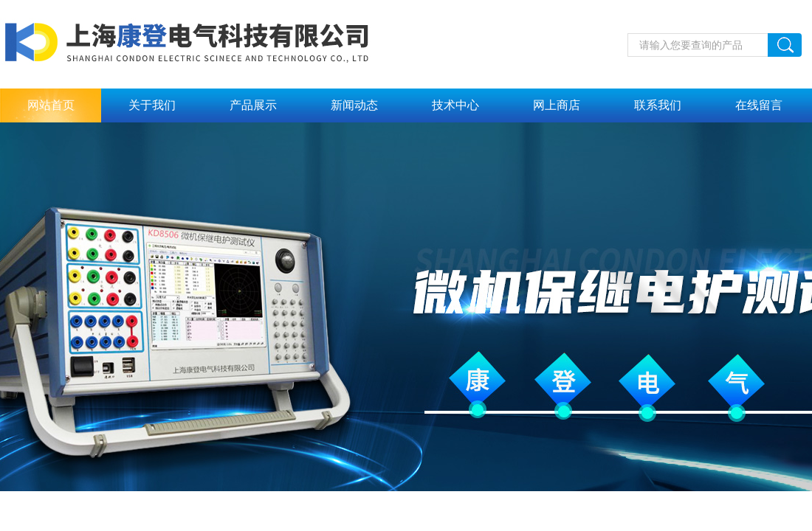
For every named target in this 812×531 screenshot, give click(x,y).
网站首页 (51, 105)
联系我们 (658, 105)
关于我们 (152, 105)
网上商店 (557, 105)
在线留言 (759, 105)
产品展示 (253, 105)
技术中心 (455, 105)
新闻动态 (354, 105)
